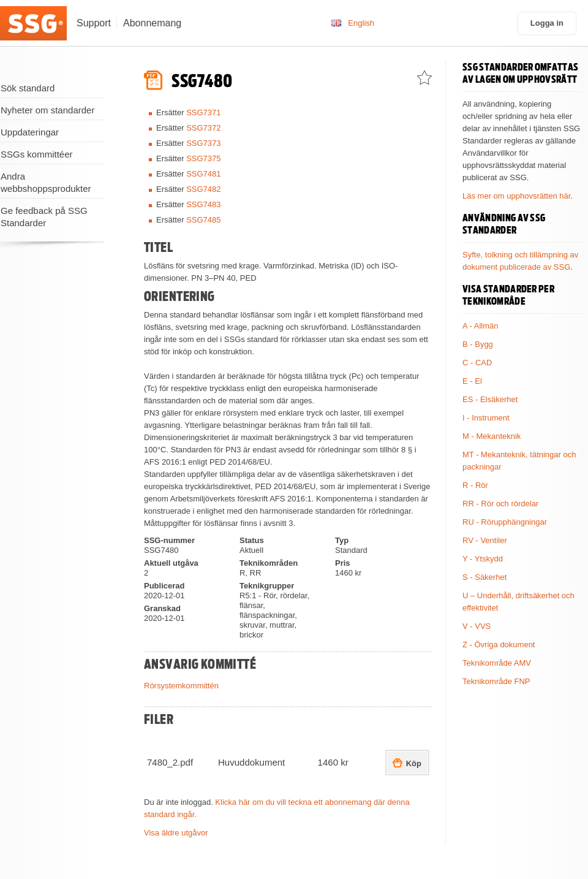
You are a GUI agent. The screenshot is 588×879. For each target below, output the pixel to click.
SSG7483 (203, 204)
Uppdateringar (30, 132)
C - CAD (477, 363)
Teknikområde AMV (497, 663)
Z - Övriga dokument (499, 645)
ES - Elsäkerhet (490, 399)
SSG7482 (203, 189)
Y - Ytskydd (483, 559)
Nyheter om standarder (47, 110)
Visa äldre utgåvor (176, 833)
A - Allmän (481, 326)
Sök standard (28, 88)
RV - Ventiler (485, 540)
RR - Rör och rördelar (500, 504)
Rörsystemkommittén (181, 686)
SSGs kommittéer (37, 154)
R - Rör (475, 485)
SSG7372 (203, 128)
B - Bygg (478, 344)
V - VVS (477, 626)
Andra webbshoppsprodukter (46, 182)
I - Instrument (486, 418)
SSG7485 (203, 220)
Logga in (547, 23)
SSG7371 (203, 112)
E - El (472, 381)
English (361, 23)
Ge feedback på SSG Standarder (44, 217)
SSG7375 (203, 158)
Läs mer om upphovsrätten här (516, 196)
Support (94, 23)
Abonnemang (152, 23)
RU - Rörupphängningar (505, 522)
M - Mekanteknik (492, 436)
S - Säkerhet (484, 577)
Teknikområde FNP (496, 681)
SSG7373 (203, 143)
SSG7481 (203, 174)
